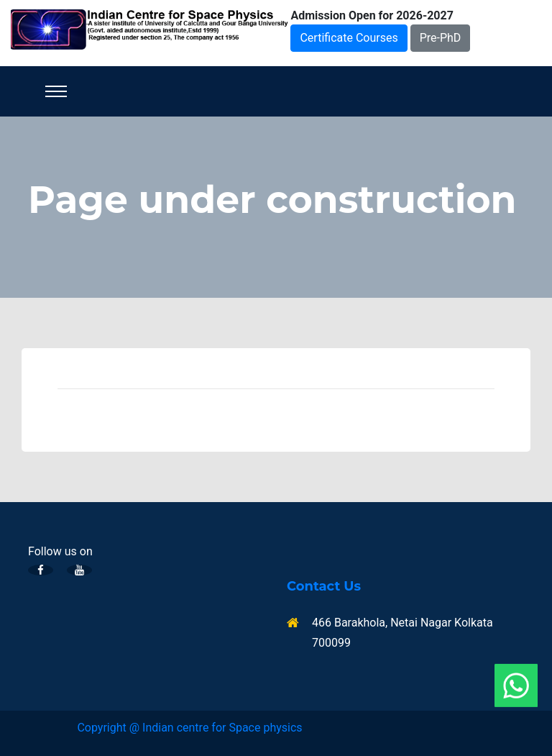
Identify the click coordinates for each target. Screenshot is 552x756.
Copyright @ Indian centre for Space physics (189, 728)
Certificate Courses (349, 38)
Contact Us (324, 587)
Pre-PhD (441, 38)
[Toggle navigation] (56, 91)
